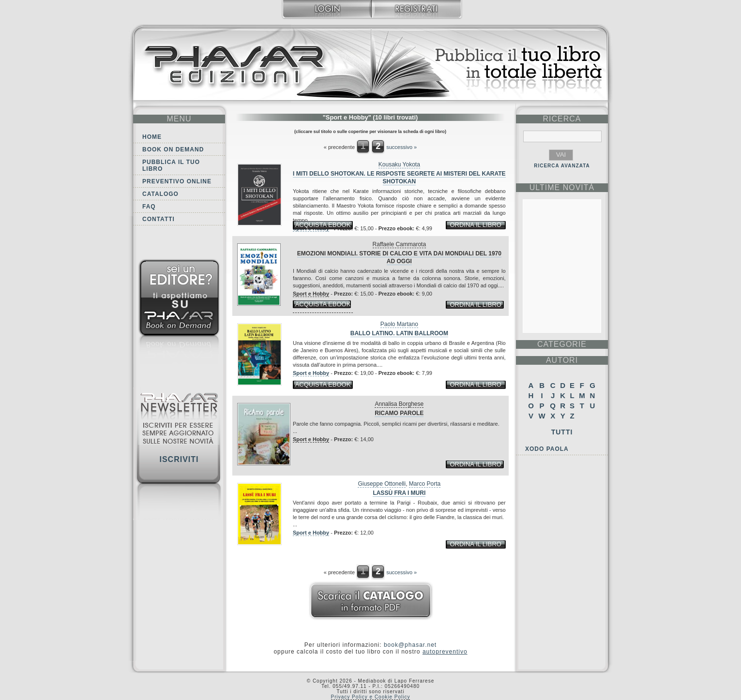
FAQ (149, 207)
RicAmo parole (399, 413)
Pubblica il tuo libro (171, 165)
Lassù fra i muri (399, 493)
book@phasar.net (410, 645)
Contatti (159, 219)
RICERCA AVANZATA (562, 166)
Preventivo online (177, 181)
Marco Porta (425, 484)
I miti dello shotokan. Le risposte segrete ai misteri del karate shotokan (399, 178)
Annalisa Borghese (399, 404)
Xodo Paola (547, 449)
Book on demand (173, 149)
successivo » (401, 147)
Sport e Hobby (311, 294)
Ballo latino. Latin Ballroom (399, 333)
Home (152, 137)
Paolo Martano (399, 324)
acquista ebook (323, 225)
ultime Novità (562, 187)
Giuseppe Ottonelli (382, 484)
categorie (562, 344)
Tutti (562, 432)
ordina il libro (475, 225)
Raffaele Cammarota (400, 244)
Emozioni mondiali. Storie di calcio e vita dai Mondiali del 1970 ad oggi (399, 257)
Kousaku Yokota (399, 164)
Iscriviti (179, 459)
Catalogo (160, 194)
